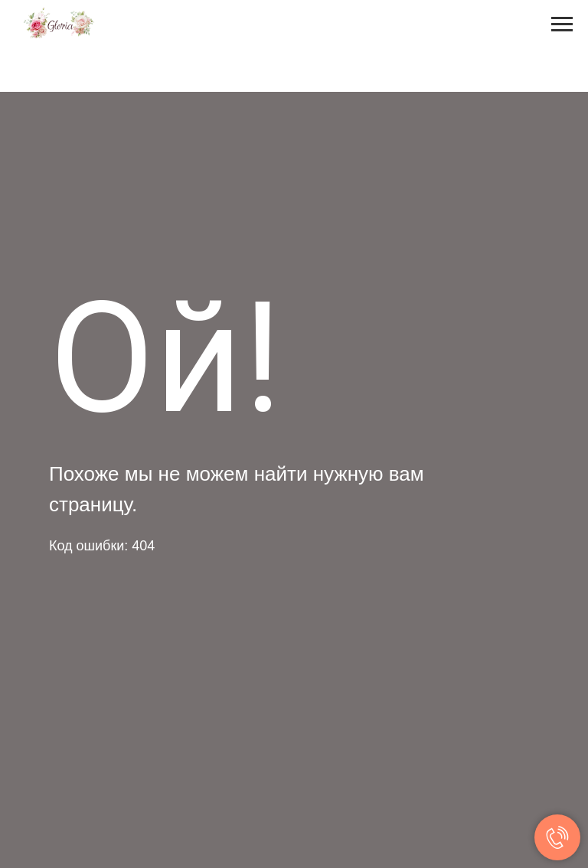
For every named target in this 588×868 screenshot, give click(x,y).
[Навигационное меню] (562, 24)
